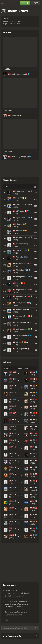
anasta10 (13, 454)
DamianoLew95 (22, 296)
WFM (11, 535)
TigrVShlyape (21, 263)
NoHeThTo (13, 426)
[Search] (20, 628)
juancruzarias (21, 309)
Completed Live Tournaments (16, 612)
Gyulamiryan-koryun (34, 494)
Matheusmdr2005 (22, 329)
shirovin (13, 521)
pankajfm (34, 515)
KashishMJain (21, 322)
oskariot (34, 433)
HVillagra (13, 386)
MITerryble (20, 211)
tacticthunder (22, 336)
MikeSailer (34, 508)
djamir (34, 406)
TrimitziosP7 (21, 270)
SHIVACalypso (13, 494)
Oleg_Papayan (34, 467)
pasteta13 (34, 460)
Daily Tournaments (12, 590)
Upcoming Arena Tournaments (17, 604)
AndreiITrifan (13, 474)
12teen (13, 528)
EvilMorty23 (13, 467)
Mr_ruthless (34, 488)
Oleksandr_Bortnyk (19, 157)
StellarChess (13, 447)
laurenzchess (34, 426)
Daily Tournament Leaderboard (17, 593)
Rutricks (19, 231)
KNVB (18, 283)
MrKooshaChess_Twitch (22, 316)
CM (14, 237)
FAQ (6, 620)
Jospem (14, 115)
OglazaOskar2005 (34, 474)
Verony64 (14, 508)
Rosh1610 (13, 501)
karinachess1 (13, 433)
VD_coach (20, 342)
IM (14, 211)
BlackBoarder (21, 244)
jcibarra (19, 224)
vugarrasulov (34, 399)
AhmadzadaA (13, 393)
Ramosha (20, 257)
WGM (11, 508)
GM (9, 74)
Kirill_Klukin (20, 250)
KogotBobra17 (22, 290)
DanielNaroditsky (18, 74)
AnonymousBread (22, 277)
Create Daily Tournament (14, 596)
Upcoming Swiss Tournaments (17, 601)
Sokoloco (34, 447)
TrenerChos (13, 460)
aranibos (13, 515)
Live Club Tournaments (14, 615)
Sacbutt (34, 501)
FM (14, 244)
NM (14, 277)
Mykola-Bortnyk (22, 218)
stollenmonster (22, 237)
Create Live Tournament (14, 607)
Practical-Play (13, 481)
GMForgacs (20, 349)
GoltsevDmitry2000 (34, 535)
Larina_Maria (14, 535)
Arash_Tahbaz (21, 303)
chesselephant (13, 440)
